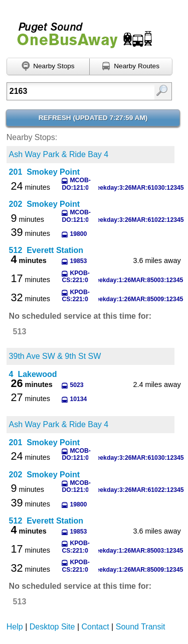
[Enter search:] (78, 91)
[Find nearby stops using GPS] (48, 67)
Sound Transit (141, 627)
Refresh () (93, 118)
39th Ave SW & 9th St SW (55, 356)
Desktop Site (52, 627)
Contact (96, 627)
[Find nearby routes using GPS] (131, 67)
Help (15, 627)
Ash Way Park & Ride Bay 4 (59, 154)
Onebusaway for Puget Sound (80, 31)
